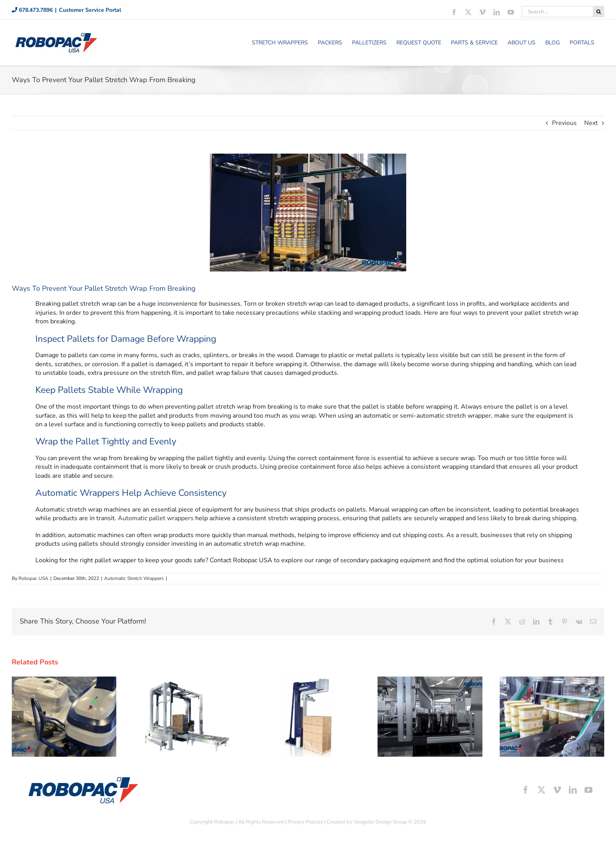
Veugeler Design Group (380, 822)
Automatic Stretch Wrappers (134, 578)
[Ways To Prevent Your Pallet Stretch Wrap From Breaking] (308, 213)
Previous (564, 123)
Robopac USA (33, 578)
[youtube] (588, 790)
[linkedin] (573, 790)
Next (591, 123)
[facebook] (526, 790)
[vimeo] (557, 790)
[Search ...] (557, 12)
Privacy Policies (305, 822)
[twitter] (541, 790)
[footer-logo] (82, 779)
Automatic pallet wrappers (156, 518)
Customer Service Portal (90, 10)
